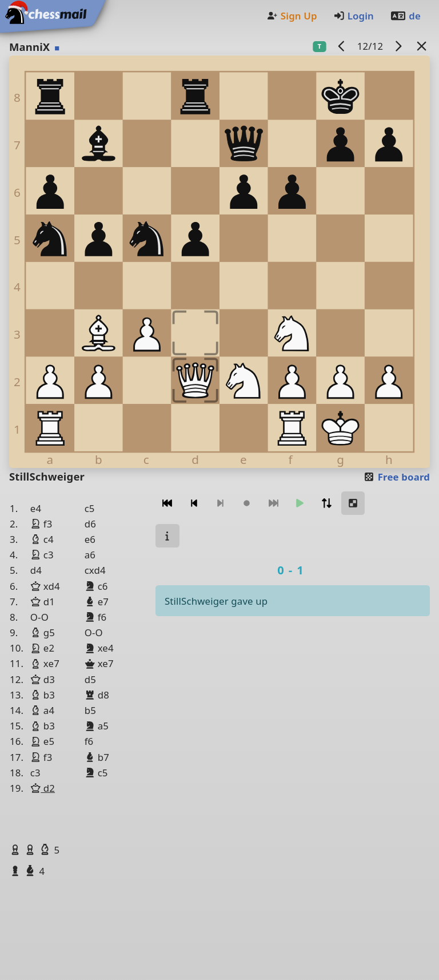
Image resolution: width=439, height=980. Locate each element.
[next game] (398, 46)
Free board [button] (396, 477)
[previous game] (342, 46)
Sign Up (292, 16)
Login (354, 16)
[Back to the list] (422, 46)
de (405, 16)
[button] (17, 850)
